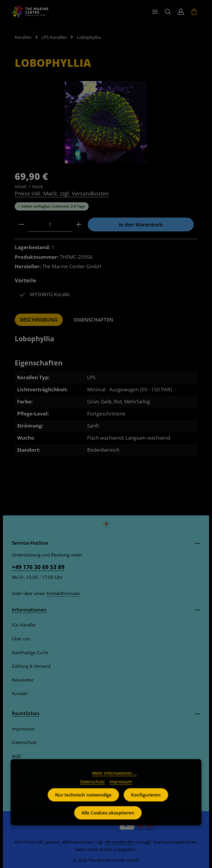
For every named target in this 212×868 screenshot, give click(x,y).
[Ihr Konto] (181, 12)
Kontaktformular (63, 593)
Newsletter (23, 680)
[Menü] (155, 12)
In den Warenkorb (141, 225)
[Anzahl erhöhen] (79, 225)
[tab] (39, 320)
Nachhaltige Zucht (30, 652)
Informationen (29, 610)
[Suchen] (168, 12)
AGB (16, 756)
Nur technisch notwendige (83, 804)
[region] (106, 122)
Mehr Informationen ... (115, 782)
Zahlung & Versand (31, 666)
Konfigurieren (146, 804)
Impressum (23, 729)
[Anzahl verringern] (21, 225)
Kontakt (20, 693)
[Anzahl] (50, 225)
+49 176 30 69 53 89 (38, 567)
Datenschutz (24, 742)
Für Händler (24, 625)
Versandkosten (120, 842)
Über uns (21, 639)
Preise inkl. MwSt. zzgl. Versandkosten (62, 193)
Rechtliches (26, 713)
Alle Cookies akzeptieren (108, 822)
